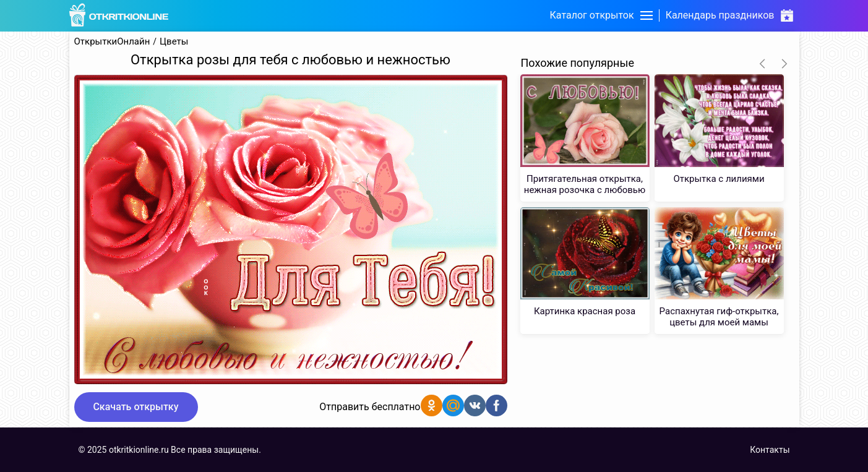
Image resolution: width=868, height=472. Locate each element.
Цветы (174, 42)
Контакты (770, 450)
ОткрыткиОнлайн (112, 42)
